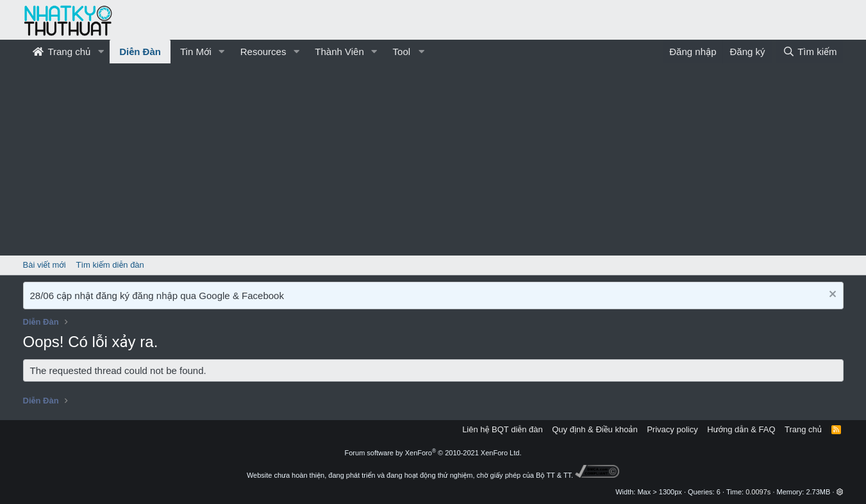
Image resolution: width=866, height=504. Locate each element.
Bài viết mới (45, 265)
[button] (101, 52)
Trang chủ (62, 52)
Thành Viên (339, 52)
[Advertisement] (433, 159)
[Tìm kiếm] (810, 52)
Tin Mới (196, 52)
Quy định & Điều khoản (595, 429)
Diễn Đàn (140, 52)
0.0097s (758, 492)
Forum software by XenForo (433, 453)
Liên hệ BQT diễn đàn (503, 429)
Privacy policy (672, 429)
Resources (263, 52)
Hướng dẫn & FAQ (741, 429)
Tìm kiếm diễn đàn (110, 265)
